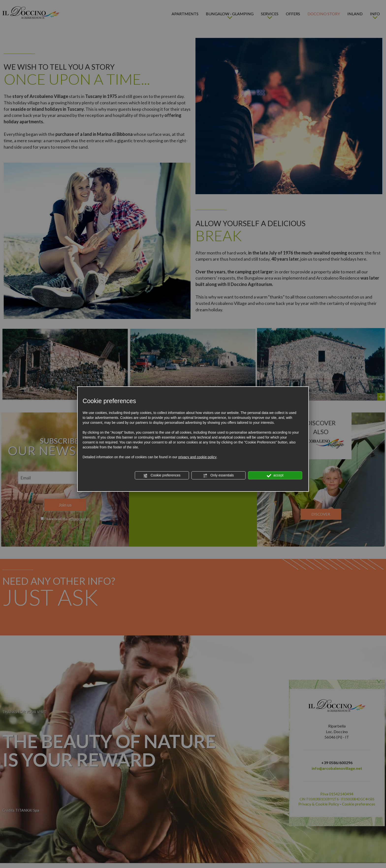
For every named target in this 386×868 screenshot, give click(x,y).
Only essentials (218, 475)
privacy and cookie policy (197, 457)
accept (275, 475)
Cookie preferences (162, 475)
